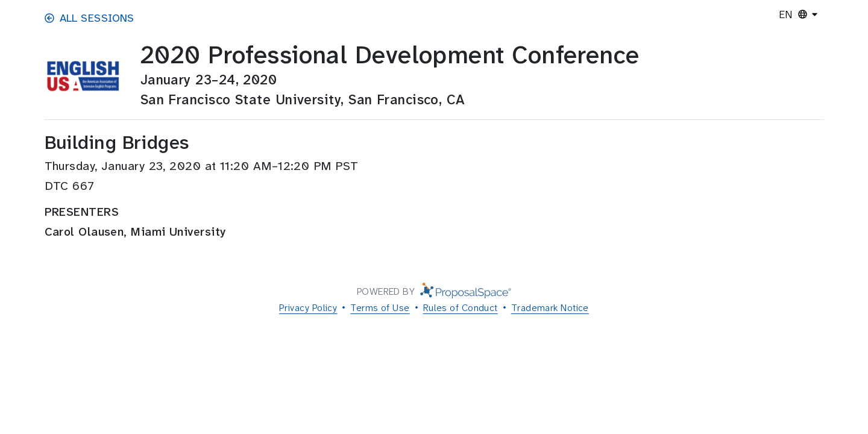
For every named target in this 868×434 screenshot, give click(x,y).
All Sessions (90, 18)
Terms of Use (380, 308)
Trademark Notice (550, 308)
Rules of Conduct (461, 308)
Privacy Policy (308, 308)
